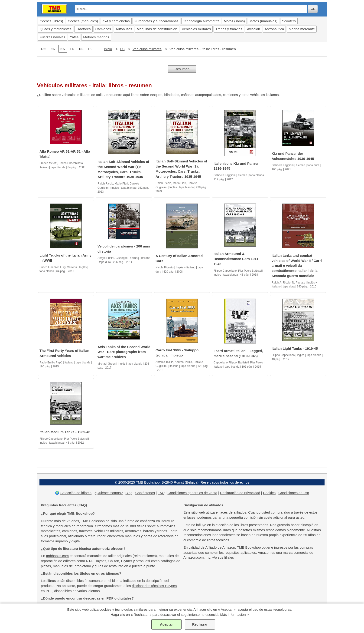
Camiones (103, 29)
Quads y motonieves (56, 29)
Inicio (108, 49)
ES (122, 49)
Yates (74, 37)
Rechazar (200, 624)
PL (90, 49)
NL (81, 49)
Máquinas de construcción (157, 29)
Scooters (289, 21)
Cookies (269, 493)
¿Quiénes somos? (109, 493)
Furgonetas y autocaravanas (156, 21)
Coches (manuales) (83, 21)
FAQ (161, 493)
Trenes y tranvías (229, 29)
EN (53, 49)
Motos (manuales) (263, 21)
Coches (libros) (51, 21)
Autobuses (124, 29)
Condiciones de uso (294, 493)
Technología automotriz (201, 21)
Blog (129, 493)
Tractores (83, 29)
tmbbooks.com (58, 556)
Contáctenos (145, 493)
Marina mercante (302, 29)
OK (313, 9)
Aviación (253, 29)
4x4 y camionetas (116, 21)
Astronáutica (274, 29)
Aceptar (166, 624)
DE (44, 49)
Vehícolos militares (196, 29)
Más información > (234, 615)
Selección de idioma (76, 493)
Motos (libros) (234, 21)
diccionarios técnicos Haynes (154, 586)
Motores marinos (96, 37)
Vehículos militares (147, 49)
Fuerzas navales (52, 37)
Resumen (182, 69)
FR (72, 49)
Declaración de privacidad (240, 493)
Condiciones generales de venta (192, 493)
